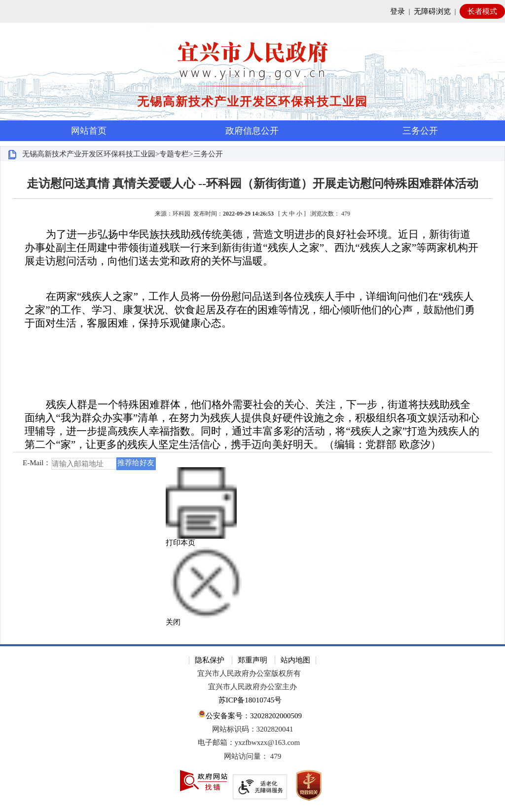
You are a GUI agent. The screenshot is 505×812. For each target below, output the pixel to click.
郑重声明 (252, 660)
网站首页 (89, 131)
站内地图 (295, 660)
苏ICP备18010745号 (250, 700)
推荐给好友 (136, 463)
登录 (397, 11)
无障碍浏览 (432, 11)
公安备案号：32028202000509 (250, 715)
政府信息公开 (252, 131)
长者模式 (482, 11)
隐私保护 (210, 660)
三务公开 (420, 131)
